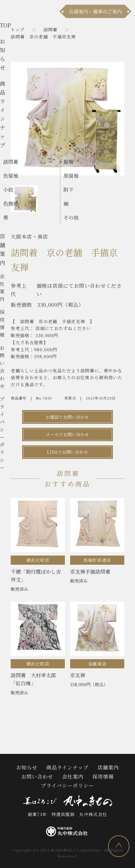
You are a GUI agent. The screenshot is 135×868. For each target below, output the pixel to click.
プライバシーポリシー (67, 785)
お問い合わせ (37, 776)
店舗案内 (108, 767)
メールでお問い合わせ (67, 434)
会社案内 (73, 776)
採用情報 (103, 776)
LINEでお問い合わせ (67, 452)
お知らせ (27, 767)
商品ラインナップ (67, 767)
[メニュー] (11, 11)
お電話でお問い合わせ (67, 417)
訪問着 (51, 29)
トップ (18, 29)
